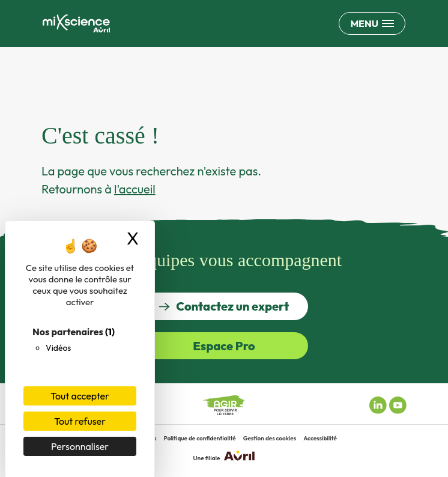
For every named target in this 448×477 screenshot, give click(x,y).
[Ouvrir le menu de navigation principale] (372, 23)
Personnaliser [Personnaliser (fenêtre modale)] (80, 446)
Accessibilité (320, 438)
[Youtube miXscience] (398, 404)
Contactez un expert (224, 306)
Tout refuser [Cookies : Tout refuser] (80, 421)
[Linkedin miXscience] (378, 404)
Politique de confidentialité (199, 438)
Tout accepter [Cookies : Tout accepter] (80, 396)
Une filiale (224, 456)
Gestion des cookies (270, 438)
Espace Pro (224, 346)
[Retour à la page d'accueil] (76, 24)
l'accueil (135, 189)
